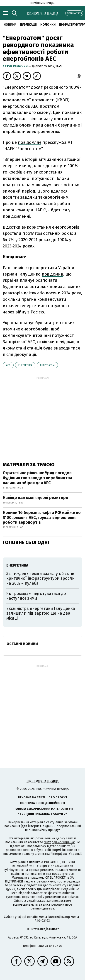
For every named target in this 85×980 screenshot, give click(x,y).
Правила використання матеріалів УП (43, 809)
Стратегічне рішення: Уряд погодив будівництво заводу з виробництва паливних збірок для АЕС (37, 478)
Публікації (28, 25)
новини (10, 25)
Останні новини (22, 644)
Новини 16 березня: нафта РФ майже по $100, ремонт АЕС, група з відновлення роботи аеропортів (42, 517)
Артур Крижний (16, 66)
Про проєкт (58, 797)
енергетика (25, 365)
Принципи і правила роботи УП (42, 814)
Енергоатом (47, 365)
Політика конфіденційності (43, 803)
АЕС (8, 365)
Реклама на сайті (32, 797)
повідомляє (30, 142)
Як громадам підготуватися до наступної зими (36, 596)
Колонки (48, 25)
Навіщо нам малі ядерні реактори (35, 498)
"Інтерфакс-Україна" (59, 842)
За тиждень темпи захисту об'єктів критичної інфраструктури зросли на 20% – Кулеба (40, 578)
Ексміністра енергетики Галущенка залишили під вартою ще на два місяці (41, 613)
